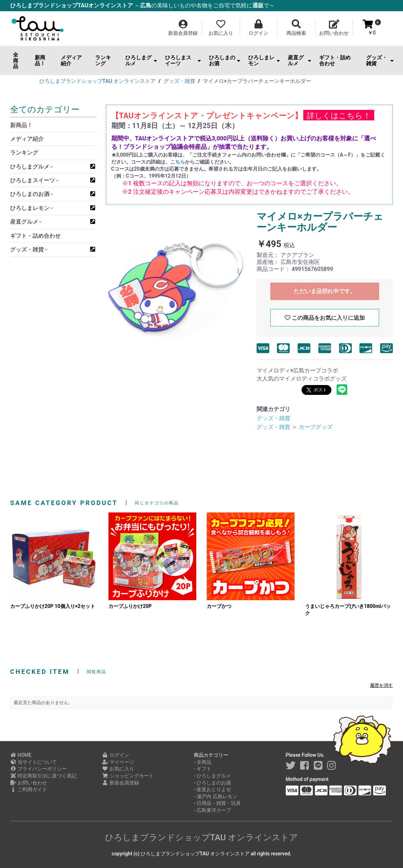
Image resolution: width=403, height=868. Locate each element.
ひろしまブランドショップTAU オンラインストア (202, 837)
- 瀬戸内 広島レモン (216, 796)
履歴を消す (381, 685)
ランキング (103, 61)
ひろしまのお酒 (225, 61)
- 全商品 (203, 762)
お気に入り (118, 769)
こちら (178, 162)
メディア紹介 (71, 61)
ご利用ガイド (29, 789)
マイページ (118, 762)
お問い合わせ (29, 783)
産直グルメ (299, 61)
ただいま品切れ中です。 (325, 291)
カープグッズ (316, 427)
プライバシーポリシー (38, 769)
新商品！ (40, 61)
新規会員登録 (121, 783)
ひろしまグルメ (141, 61)
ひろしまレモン (264, 61)
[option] (176, 282)
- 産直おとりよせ (212, 789)
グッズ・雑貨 (380, 61)
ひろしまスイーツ (183, 61)
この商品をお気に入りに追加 (325, 318)
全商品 (16, 61)
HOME (21, 755)
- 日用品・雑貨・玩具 (217, 803)
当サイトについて (34, 762)
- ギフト (203, 769)
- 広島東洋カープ (212, 810)
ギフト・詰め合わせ (335, 61)
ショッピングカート (128, 776)
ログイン (116, 755)
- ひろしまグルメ (212, 776)
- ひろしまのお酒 (212, 783)
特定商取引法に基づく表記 (43, 776)
